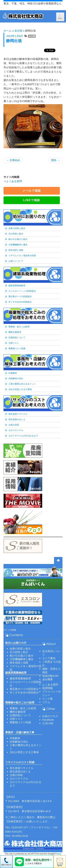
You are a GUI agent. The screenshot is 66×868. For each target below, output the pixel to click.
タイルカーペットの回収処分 (22, 291)
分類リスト (14, 343)
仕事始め (13, 160)
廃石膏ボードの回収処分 (20, 296)
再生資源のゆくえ (17, 419)
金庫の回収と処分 (17, 228)
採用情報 (48, 688)
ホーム (7, 31)
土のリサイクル (16, 430)
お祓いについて (16, 261)
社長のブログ (50, 716)
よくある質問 (14, 181)
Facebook (48, 720)
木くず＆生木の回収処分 (20, 302)
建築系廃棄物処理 (17, 286)
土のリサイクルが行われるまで (23, 436)
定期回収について (17, 338)
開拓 (56, 160)
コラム (46, 702)
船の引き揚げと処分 (18, 239)
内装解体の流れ (16, 378)
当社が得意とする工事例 (20, 389)
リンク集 (48, 699)
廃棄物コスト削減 (17, 348)
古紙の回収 (14, 425)
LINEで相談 (32, 200)
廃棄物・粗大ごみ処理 (19, 327)
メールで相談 (32, 191)
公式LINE (48, 723)
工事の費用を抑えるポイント (22, 384)
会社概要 (48, 679)
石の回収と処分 (16, 234)
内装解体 (13, 373)
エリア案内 (49, 658)
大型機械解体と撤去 (18, 245)
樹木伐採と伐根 (16, 250)
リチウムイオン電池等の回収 (22, 256)
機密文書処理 (15, 332)
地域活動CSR (50, 676)
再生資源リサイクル (18, 414)
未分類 (18, 31)
